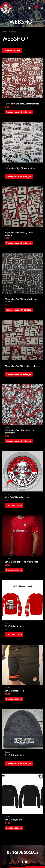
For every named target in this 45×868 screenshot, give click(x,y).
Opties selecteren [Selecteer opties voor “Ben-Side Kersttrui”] (14, 635)
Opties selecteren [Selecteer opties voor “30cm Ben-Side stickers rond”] (14, 506)
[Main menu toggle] (42, 8)
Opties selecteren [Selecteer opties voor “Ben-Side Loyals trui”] (14, 828)
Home (5, 32)
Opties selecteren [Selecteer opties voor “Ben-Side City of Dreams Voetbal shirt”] (14, 570)
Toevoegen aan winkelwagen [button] (19, 112)
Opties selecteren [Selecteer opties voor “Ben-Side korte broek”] (14, 699)
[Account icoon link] (30, 8)
